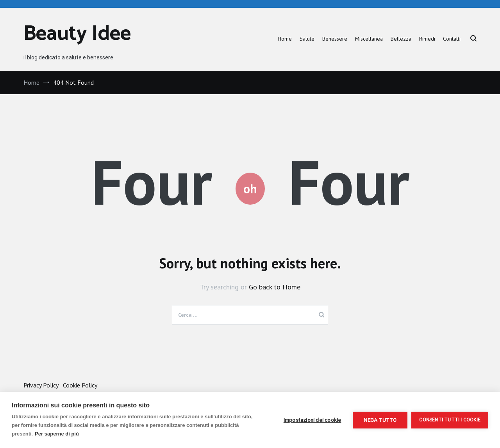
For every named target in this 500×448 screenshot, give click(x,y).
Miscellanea (369, 39)
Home (285, 39)
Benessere (335, 39)
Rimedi (427, 39)
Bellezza (401, 39)
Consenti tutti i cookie (450, 420)
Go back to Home (275, 287)
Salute (307, 39)
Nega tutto (380, 420)
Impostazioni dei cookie (312, 420)
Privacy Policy (41, 385)
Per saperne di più (57, 434)
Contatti (452, 39)
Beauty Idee (77, 34)
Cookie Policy (80, 385)
